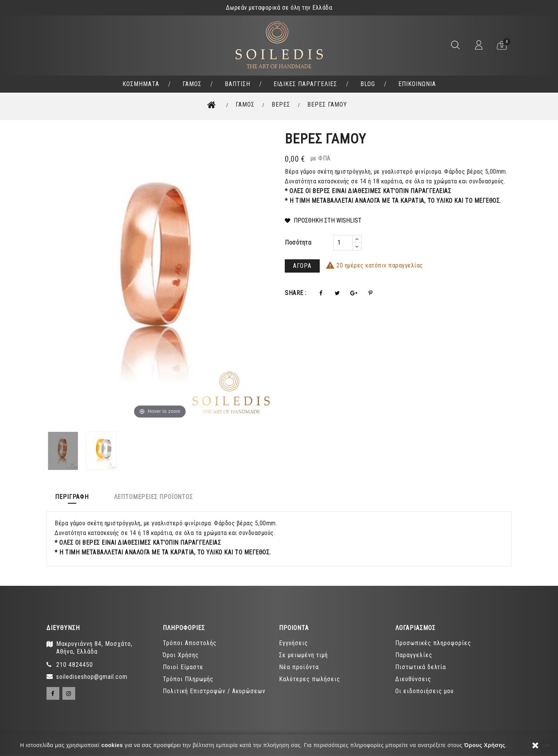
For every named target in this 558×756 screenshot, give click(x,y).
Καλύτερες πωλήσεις (310, 679)
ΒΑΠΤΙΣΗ (238, 84)
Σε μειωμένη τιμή (303, 655)
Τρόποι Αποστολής (190, 643)
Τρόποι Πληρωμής (188, 679)
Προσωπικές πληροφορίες (433, 643)
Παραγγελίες (414, 655)
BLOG (368, 84)
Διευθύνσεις (413, 679)
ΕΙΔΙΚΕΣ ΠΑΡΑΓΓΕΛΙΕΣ (305, 84)
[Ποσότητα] (343, 243)
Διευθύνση (63, 628)
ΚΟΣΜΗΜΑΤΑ (141, 84)
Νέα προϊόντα (299, 667)
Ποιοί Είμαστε (183, 667)
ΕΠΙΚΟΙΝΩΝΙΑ (417, 84)
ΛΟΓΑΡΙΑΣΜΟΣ (415, 628)
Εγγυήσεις (294, 643)
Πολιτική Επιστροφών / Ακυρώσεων (214, 691)
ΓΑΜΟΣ (192, 84)
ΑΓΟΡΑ (302, 266)
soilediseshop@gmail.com (92, 677)
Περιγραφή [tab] (75, 496)
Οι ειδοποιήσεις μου (425, 691)
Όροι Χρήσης (181, 655)
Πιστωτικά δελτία (421, 667)
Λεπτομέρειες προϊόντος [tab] (164, 496)
